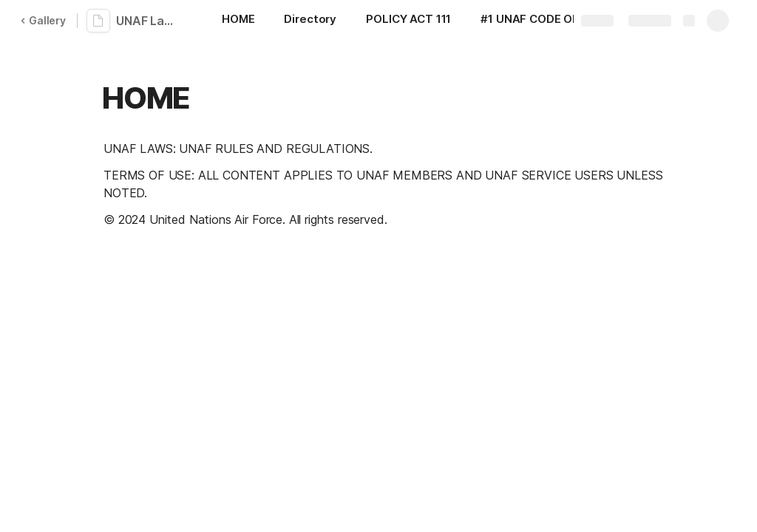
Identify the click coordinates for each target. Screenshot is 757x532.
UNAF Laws (148, 21)
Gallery (43, 20)
